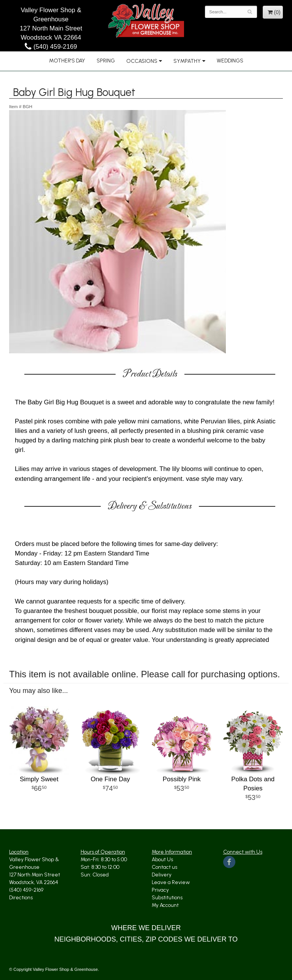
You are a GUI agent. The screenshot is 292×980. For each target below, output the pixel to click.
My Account (165, 905)
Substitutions (167, 898)
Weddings (230, 61)
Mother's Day (67, 61)
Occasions (142, 61)
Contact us (164, 867)
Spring (106, 61)
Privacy (160, 890)
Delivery (162, 875)
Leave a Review (171, 882)
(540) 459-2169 (51, 47)
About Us (162, 859)
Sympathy (187, 61)
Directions (21, 898)
